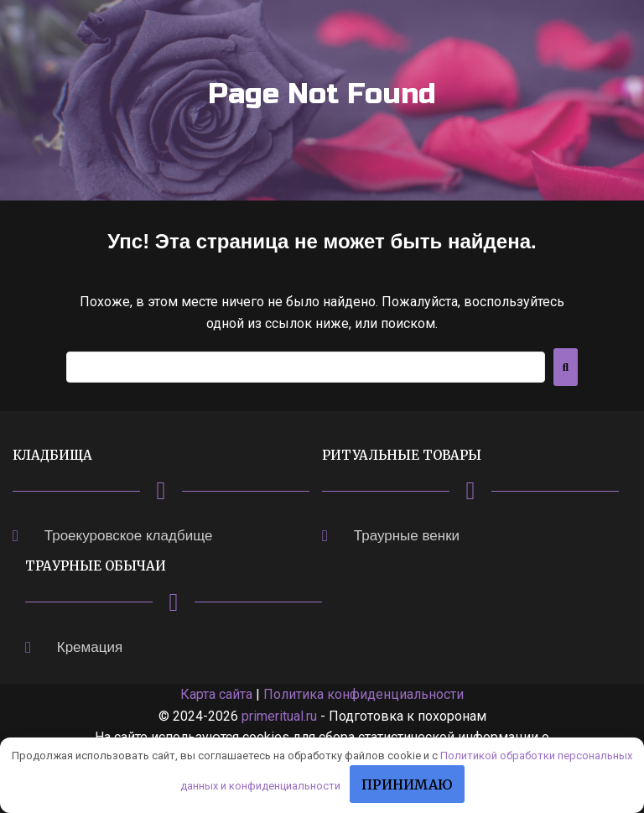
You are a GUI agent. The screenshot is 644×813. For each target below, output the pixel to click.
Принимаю (407, 784)
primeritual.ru (279, 716)
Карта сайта (216, 694)
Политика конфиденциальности (364, 694)
